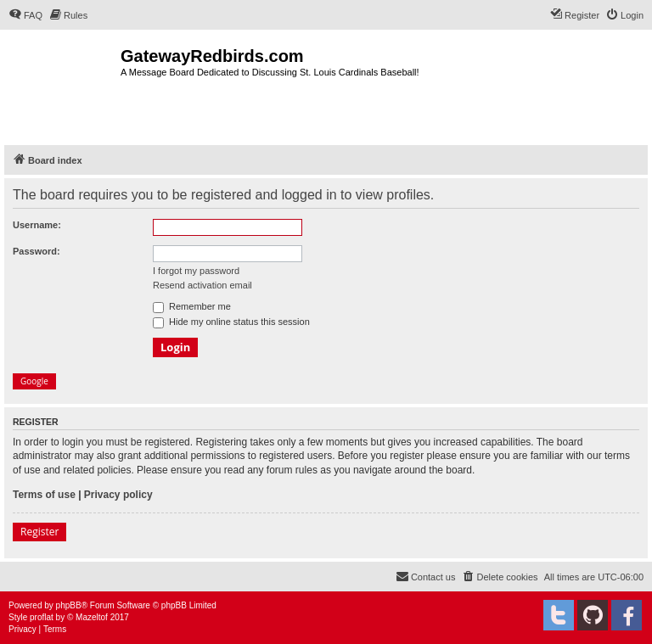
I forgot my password (196, 271)
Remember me (192, 306)
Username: (37, 225)
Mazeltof (92, 617)
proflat (42, 617)
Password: (37, 251)
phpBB (69, 605)
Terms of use (44, 495)
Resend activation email (202, 285)
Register (39, 532)
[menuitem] (25, 15)
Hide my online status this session (231, 322)
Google (34, 381)
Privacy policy (118, 495)
